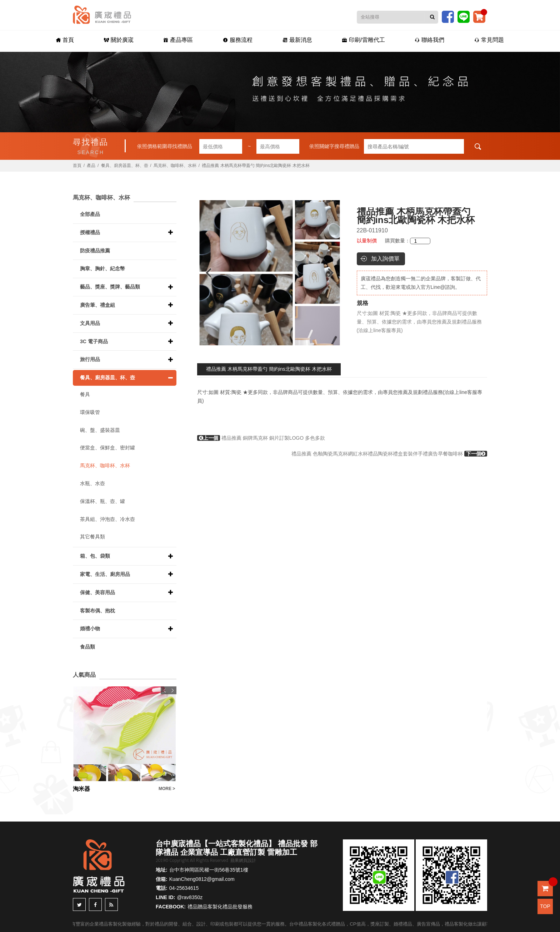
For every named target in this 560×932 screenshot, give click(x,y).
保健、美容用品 (97, 592)
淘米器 (81, 789)
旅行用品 (90, 359)
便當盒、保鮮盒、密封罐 (107, 448)
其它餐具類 (92, 537)
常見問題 (489, 40)
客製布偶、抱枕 (97, 611)
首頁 (65, 40)
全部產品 (90, 214)
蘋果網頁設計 (243, 861)
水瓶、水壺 (92, 483)
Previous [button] (205, 273)
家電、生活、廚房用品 (105, 574)
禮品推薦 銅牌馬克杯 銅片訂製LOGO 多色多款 (261, 438)
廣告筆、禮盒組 (97, 305)
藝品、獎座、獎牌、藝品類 (110, 287)
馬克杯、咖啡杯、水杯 (175, 166)
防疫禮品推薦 (95, 251)
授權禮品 (90, 232)
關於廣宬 (119, 40)
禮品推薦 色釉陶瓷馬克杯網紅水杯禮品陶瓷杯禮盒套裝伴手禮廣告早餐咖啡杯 (389, 454)
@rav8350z (190, 897)
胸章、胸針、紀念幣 (102, 268)
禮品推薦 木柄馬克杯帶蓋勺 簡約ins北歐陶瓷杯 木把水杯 (269, 369)
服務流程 (238, 40)
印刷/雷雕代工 (363, 40)
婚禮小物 (90, 628)
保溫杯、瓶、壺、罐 (102, 501)
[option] (270, 273)
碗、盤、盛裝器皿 (100, 430)
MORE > (167, 789)
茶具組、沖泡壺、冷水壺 (107, 519)
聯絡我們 (429, 40)
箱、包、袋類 (95, 556)
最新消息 (297, 40)
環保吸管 (90, 412)
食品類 (87, 647)
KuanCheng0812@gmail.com (202, 879)
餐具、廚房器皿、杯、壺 (125, 166)
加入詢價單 (385, 259)
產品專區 (178, 40)
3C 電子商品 (94, 341)
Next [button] (334, 273)
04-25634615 (184, 888)
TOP (545, 906)
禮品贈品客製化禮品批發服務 (220, 907)
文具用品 (90, 323)
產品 (91, 166)
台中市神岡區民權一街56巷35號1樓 (209, 870)
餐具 (85, 394)
